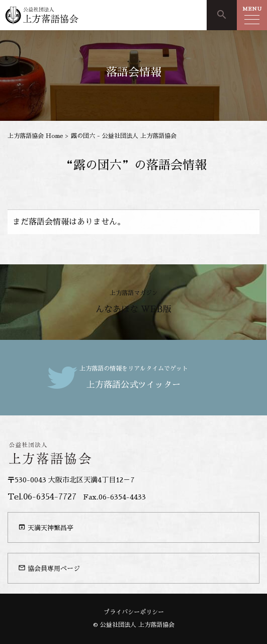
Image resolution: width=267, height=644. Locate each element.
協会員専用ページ (49, 568)
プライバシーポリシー (134, 612)
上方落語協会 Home (35, 136)
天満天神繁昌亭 (46, 527)
